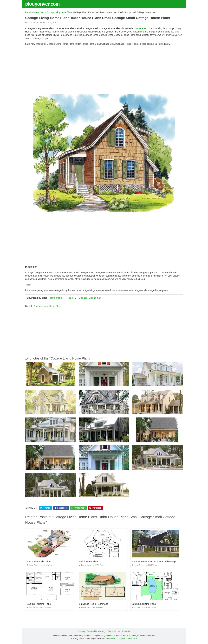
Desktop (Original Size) (91, 298)
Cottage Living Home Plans (48, 306)
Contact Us (92, 631)
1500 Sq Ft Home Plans (39, 604)
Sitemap (82, 631)
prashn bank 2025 (129, 638)
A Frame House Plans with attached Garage (154, 562)
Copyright (102, 631)
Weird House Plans (89, 562)
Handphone (56, 298)
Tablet (70, 298)
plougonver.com (42, 4)
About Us (126, 631)
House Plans (30, 23)
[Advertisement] (104, 71)
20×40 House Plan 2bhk (39, 562)
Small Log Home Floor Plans (93, 604)
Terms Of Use (114, 631)
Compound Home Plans (144, 604)
